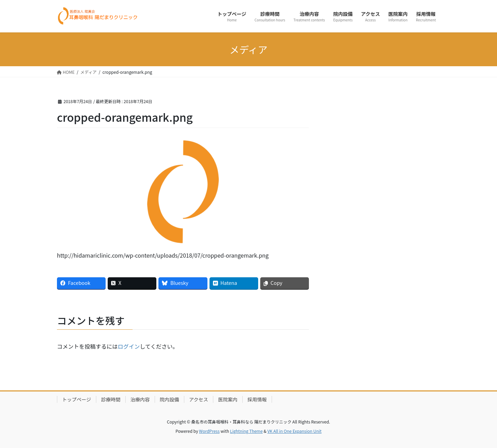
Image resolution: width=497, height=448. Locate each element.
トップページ (77, 399)
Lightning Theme (246, 431)
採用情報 (257, 399)
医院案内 (228, 399)
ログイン (129, 346)
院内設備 (169, 399)
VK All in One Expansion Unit (295, 431)
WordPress (209, 431)
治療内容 (140, 399)
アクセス (199, 399)
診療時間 (111, 399)
